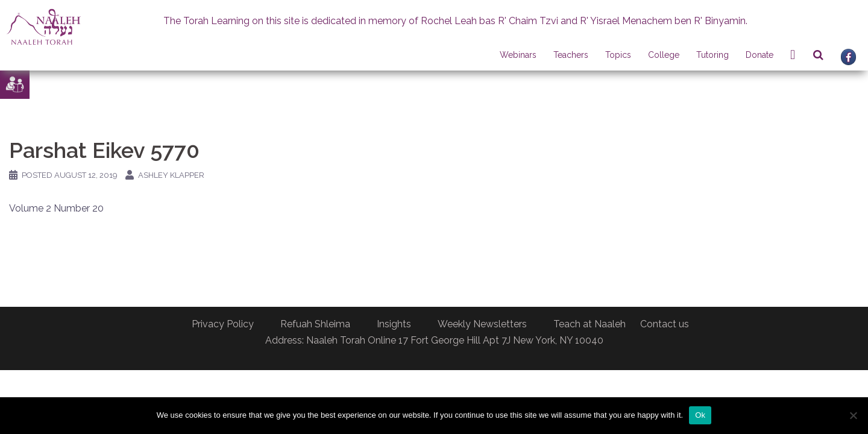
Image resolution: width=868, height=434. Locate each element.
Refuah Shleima (315, 324)
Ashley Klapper (171, 175)
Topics (618, 55)
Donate (759, 55)
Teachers (571, 55)
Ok (700, 415)
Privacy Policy (223, 324)
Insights (394, 324)
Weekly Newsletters (482, 324)
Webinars (518, 55)
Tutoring (712, 55)
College (664, 55)
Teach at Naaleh (590, 324)
